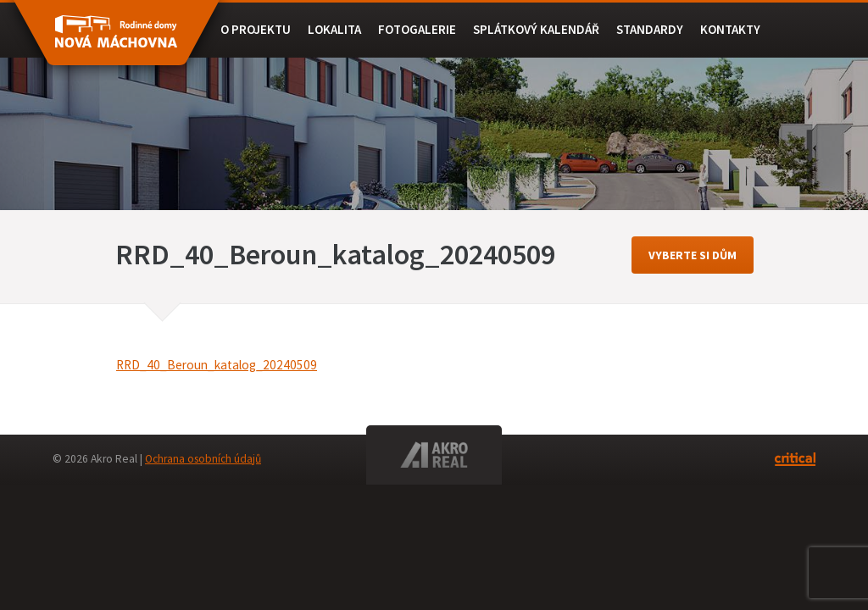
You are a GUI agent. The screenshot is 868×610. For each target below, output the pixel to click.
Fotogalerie (417, 29)
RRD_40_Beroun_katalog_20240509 (217, 365)
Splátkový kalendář (536, 29)
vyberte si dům (693, 255)
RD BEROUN (117, 41)
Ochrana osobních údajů (203, 459)
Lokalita (334, 29)
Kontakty (730, 29)
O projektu (256, 29)
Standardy (650, 29)
